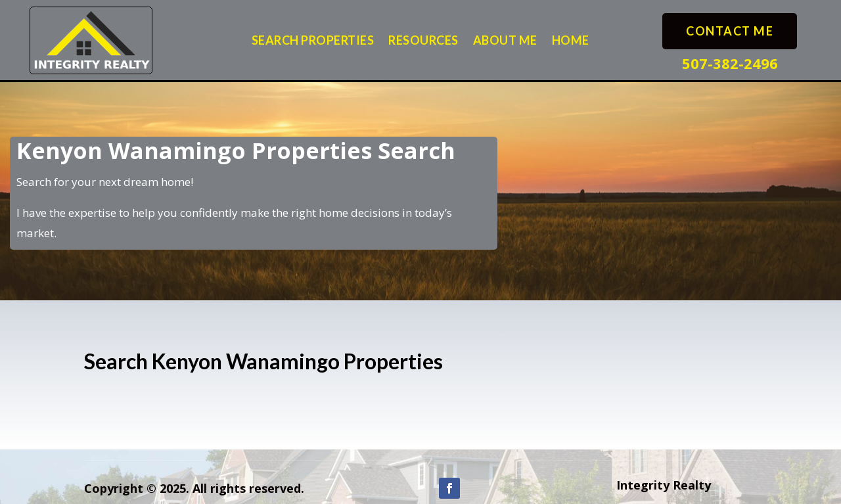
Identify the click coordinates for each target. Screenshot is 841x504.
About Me (505, 41)
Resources (423, 41)
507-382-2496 (730, 63)
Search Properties (313, 41)
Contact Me (730, 31)
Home (571, 41)
